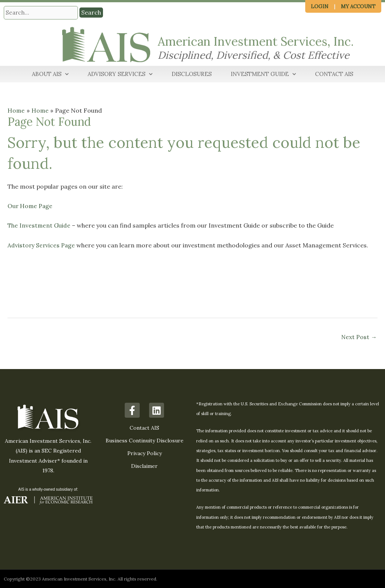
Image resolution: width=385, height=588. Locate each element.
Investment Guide (263, 75)
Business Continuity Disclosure (145, 441)
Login (320, 7)
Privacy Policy (145, 453)
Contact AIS (334, 74)
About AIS (50, 75)
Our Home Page (31, 206)
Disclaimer (144, 466)
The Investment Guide (39, 225)
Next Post (359, 337)
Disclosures (192, 74)
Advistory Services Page (42, 245)
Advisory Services (120, 75)
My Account (358, 7)
